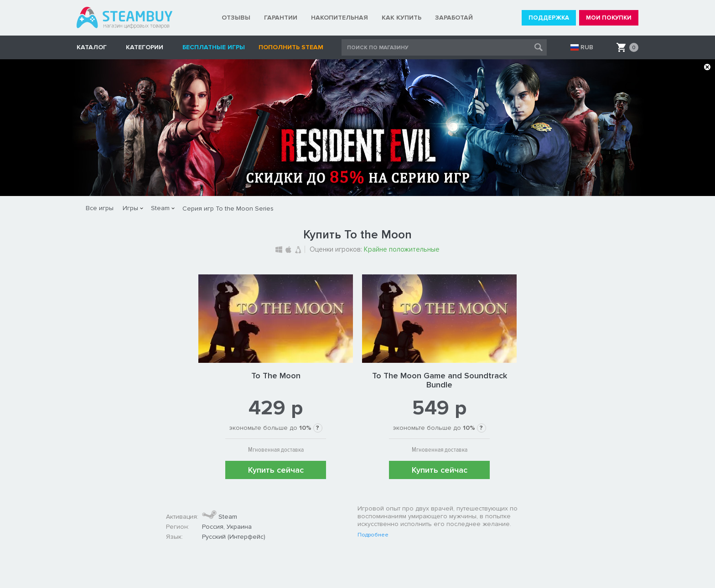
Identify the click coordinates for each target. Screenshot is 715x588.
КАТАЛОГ (92, 47)
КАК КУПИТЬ (402, 18)
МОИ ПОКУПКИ (609, 18)
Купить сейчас (276, 470)
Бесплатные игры (214, 47)
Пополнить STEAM (291, 47)
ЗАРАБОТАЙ (454, 18)
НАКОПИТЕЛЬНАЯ (339, 18)
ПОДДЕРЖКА (549, 18)
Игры (130, 208)
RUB (587, 47)
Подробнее (373, 535)
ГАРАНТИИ (281, 18)
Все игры (100, 208)
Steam (160, 208)
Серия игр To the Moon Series (228, 209)
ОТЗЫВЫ (236, 18)
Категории (145, 47)
